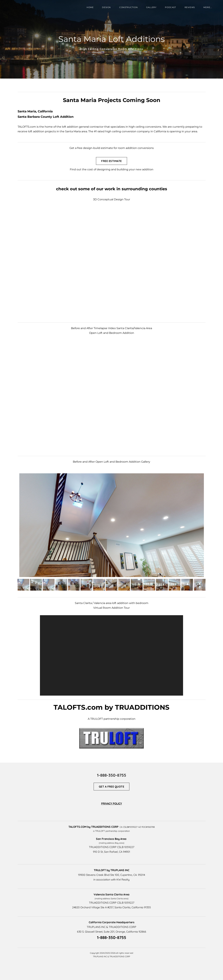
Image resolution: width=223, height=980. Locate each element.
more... (208, 7)
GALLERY (151, 7)
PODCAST (170, 7)
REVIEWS (190, 7)
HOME (90, 7)
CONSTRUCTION (128, 7)
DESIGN (106, 7)
